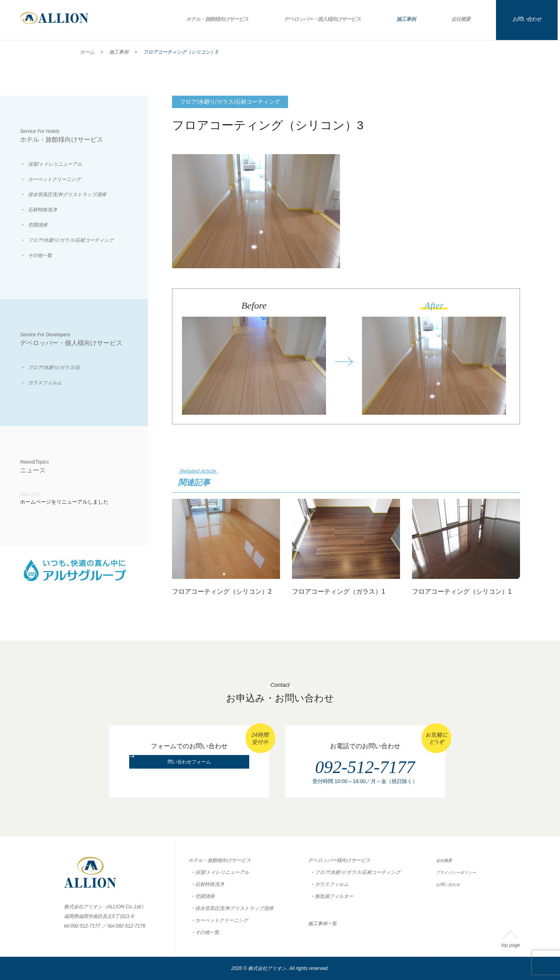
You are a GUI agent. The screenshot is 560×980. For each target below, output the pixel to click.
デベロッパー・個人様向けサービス (322, 19)
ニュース (84, 466)
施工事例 (406, 19)
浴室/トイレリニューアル (55, 164)
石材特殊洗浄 (42, 210)
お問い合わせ (527, 19)
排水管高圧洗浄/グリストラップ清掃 (67, 195)
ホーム (87, 52)
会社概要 (461, 19)
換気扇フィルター (334, 896)
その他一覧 (40, 255)
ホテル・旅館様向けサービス (217, 19)
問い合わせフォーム (189, 772)
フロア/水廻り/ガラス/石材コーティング (71, 240)
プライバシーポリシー (460, 872)
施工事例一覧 (322, 924)
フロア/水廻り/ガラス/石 (54, 367)
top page (511, 945)
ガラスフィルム (45, 383)
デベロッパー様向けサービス (339, 860)
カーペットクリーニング (54, 179)
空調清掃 (38, 225)
